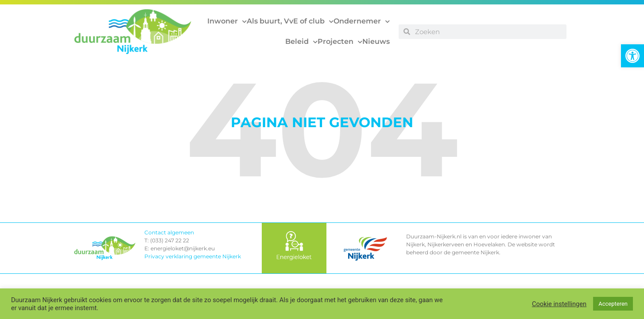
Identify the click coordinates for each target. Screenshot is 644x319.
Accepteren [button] (613, 304)
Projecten (340, 42)
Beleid (301, 42)
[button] (632, 56)
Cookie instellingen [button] (559, 304)
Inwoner (227, 21)
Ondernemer (362, 21)
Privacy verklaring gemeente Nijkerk (193, 256)
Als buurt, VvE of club (290, 21)
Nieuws (376, 41)
